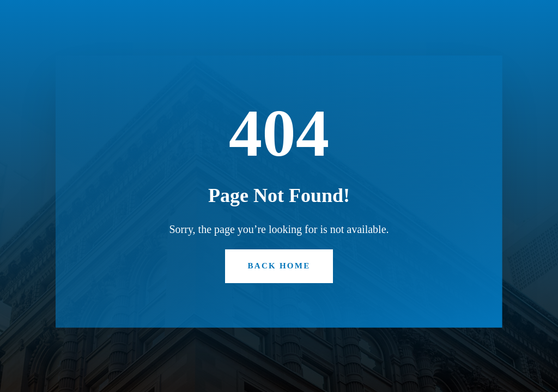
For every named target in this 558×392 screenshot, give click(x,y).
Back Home (279, 266)
